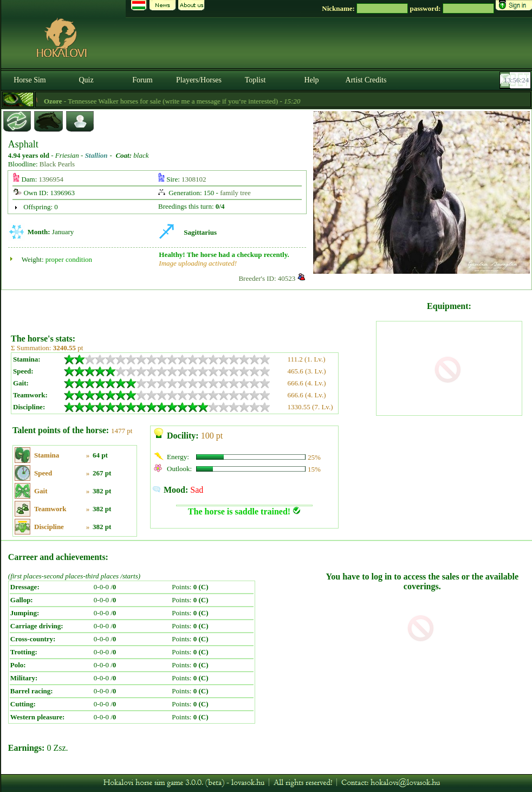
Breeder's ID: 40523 (267, 278)
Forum (142, 80)
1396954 (51, 179)
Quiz (86, 80)
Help (311, 80)
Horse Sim (30, 80)
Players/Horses (199, 80)
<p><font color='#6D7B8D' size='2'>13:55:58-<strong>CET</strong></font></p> (516, 80)
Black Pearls (57, 164)
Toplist (255, 80)
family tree (235, 193)
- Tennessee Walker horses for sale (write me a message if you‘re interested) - (184, 101)
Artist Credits (366, 80)
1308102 (194, 179)
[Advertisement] (192, 308)
